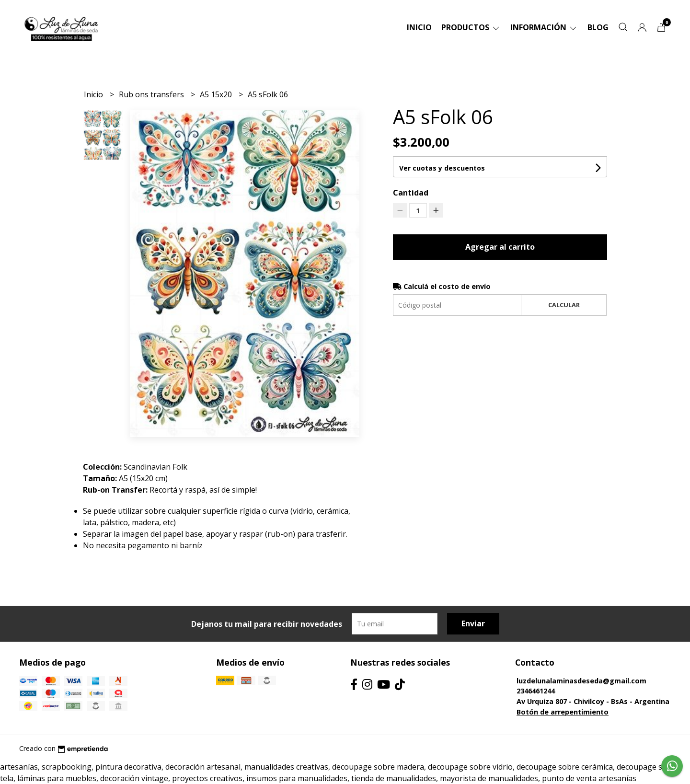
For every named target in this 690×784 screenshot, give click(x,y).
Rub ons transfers (152, 94)
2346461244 (536, 691)
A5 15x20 (217, 94)
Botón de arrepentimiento (563, 712)
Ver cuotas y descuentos (442, 168)
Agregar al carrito (500, 247)
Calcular (564, 305)
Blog (598, 27)
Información (544, 27)
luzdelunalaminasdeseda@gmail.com (581, 681)
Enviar (473, 623)
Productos (471, 27)
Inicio (419, 27)
